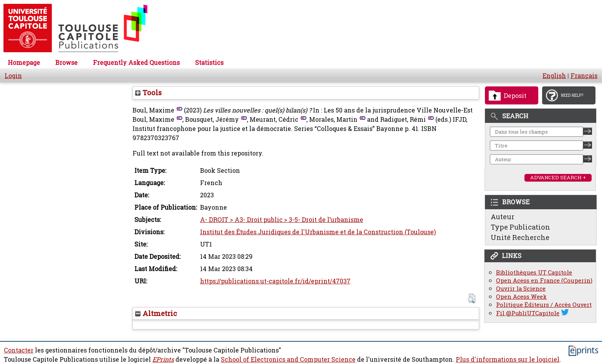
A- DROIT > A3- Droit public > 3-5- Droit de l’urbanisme (282, 220)
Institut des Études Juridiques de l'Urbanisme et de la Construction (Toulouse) (318, 232)
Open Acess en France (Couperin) (544, 280)
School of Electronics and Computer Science (288, 359)
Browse (66, 63)
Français (584, 76)
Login (13, 76)
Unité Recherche (520, 237)
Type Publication (520, 227)
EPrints (163, 359)
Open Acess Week (521, 297)
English (554, 76)
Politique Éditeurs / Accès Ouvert (544, 305)
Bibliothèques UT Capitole (534, 272)
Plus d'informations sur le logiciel (508, 359)
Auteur (503, 217)
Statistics (209, 63)
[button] (472, 299)
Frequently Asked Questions (136, 63)
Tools (148, 93)
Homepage (24, 63)
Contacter (19, 350)
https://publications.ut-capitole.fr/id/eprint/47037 (275, 281)
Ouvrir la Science (521, 289)
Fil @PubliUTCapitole (528, 313)
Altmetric (156, 313)
